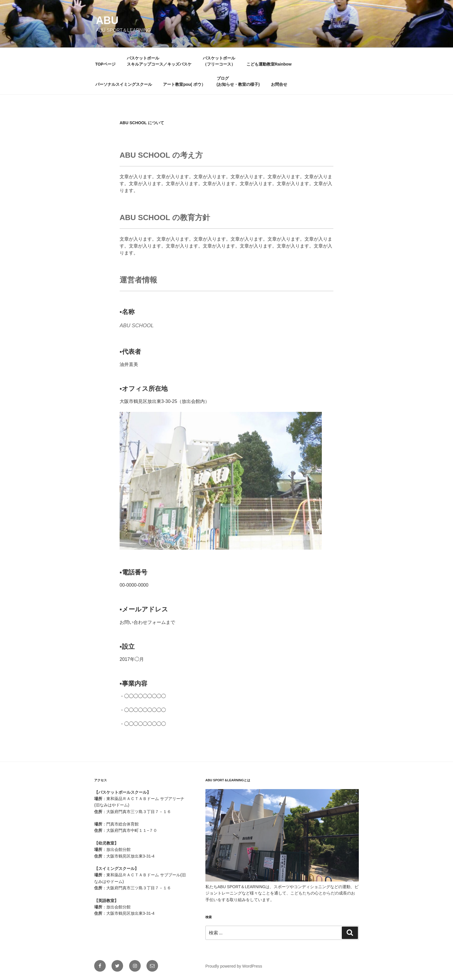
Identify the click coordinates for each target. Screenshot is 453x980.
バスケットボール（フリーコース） (219, 61)
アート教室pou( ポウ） (184, 84)
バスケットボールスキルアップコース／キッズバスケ (159, 61)
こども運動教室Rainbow (269, 64)
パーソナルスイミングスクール (124, 84)
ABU (107, 20)
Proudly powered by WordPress (234, 966)
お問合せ (279, 84)
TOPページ (106, 64)
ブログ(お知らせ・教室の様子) (238, 81)
